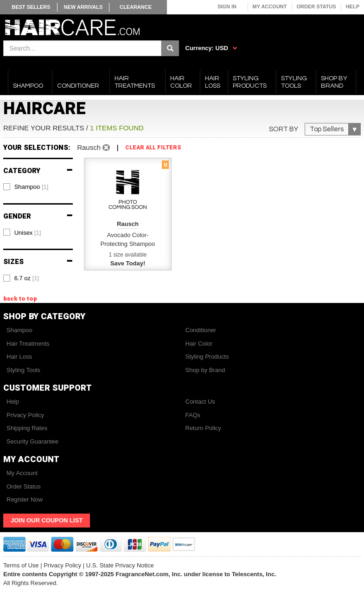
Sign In (227, 6)
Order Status (316, 6)
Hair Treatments (28, 344)
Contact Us (200, 402)
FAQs (193, 415)
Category (38, 171)
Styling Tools (23, 370)
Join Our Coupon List (47, 520)
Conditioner (201, 330)
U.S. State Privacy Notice (120, 565)
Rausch (93, 147)
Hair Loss (19, 357)
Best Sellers (31, 7)
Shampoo (19, 330)
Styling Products (207, 357)
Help (353, 6)
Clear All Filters (153, 148)
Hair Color (199, 344)
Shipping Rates (27, 428)
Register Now (25, 499)
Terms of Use (21, 565)
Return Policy (203, 428)
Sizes (38, 262)
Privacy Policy (25, 415)
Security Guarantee (32, 441)
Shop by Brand (205, 370)
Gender (38, 216)
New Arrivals (83, 7)
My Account (270, 6)
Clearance (136, 7)
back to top (20, 299)
